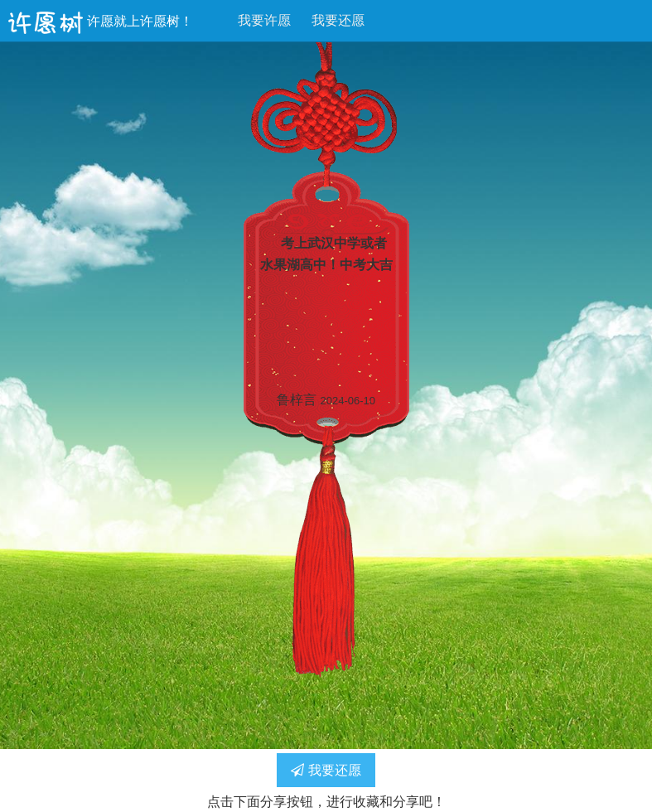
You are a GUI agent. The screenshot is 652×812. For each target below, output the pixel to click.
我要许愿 (264, 20)
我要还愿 (338, 20)
